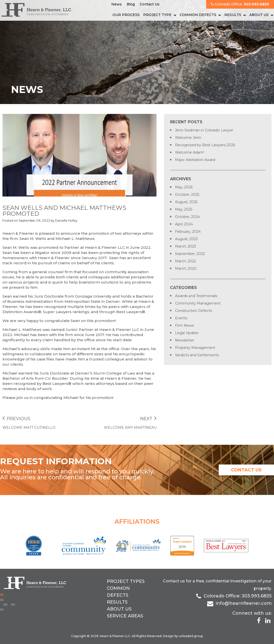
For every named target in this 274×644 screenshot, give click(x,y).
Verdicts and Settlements (197, 355)
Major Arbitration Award (195, 160)
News (117, 4)
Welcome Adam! (189, 152)
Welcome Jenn (188, 138)
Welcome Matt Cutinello (29, 428)
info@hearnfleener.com (244, 603)
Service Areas (125, 616)
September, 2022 (190, 254)
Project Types (126, 581)
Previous (16, 419)
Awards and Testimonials (196, 296)
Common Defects (198, 15)
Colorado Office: (240, 4)
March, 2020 (186, 268)
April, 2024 (184, 224)
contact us (246, 470)
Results (233, 15)
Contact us (174, 581)
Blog (131, 4)
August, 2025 (186, 202)
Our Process (126, 15)
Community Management (198, 303)
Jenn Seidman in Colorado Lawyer (204, 130)
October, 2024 (187, 217)
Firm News (184, 325)
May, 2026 (184, 187)
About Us (259, 15)
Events (181, 318)
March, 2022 (186, 261)
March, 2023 (186, 246)
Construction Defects (194, 311)
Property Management (195, 348)
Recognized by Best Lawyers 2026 (205, 145)
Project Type (157, 15)
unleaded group (191, 636)
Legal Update (187, 333)
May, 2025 (184, 209)
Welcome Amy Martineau (130, 428)
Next (148, 419)
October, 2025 (187, 195)
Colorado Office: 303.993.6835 (238, 596)
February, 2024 (188, 232)
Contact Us (150, 4)
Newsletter (185, 340)
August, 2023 (186, 239)
